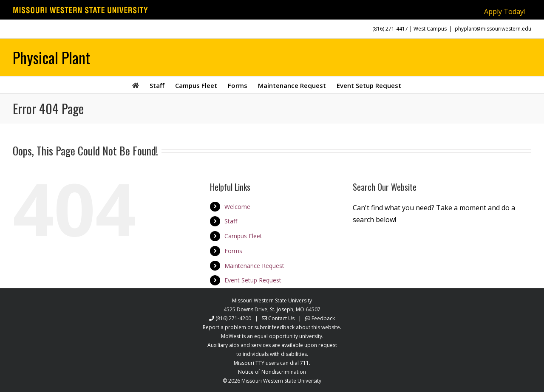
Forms (233, 251)
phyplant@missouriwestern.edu (493, 29)
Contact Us (281, 318)
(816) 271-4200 (233, 318)
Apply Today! (504, 11)
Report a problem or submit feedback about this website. (272, 327)
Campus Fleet (243, 236)
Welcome (237, 207)
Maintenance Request (254, 266)
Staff (231, 221)
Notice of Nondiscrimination (272, 372)
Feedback (323, 318)
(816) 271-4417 (390, 29)
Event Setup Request (253, 280)
